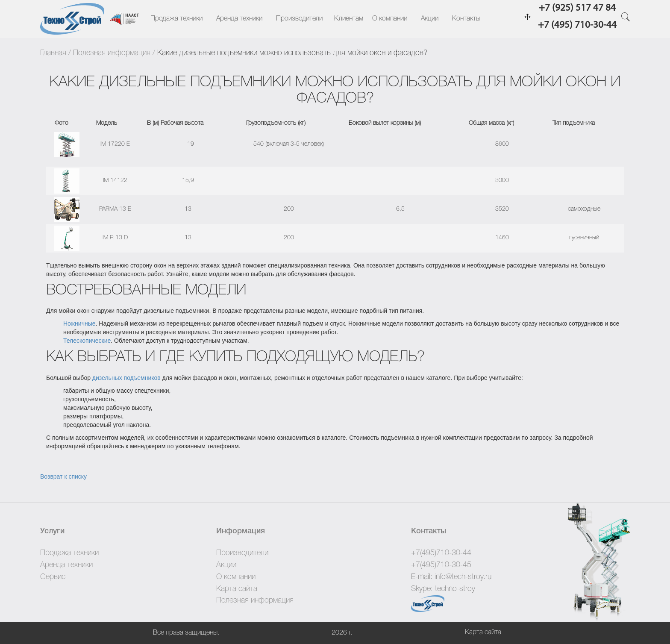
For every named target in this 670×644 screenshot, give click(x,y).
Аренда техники (239, 19)
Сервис (53, 577)
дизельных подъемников (126, 378)
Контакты (466, 19)
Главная (53, 53)
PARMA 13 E (115, 209)
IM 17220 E (115, 144)
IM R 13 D (115, 238)
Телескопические (87, 341)
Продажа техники (176, 19)
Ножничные (79, 323)
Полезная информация (112, 53)
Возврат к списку (63, 476)
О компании (390, 19)
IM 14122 (115, 181)
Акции (430, 19)
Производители (299, 19)
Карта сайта (237, 589)
